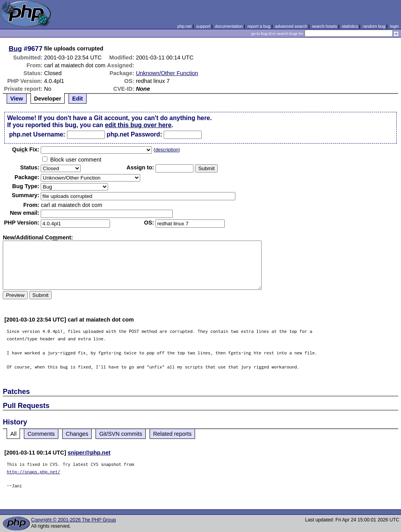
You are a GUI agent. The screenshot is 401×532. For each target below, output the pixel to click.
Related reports (172, 434)
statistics (350, 26)
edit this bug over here (138, 125)
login (395, 26)
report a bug (259, 26)
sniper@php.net (89, 453)
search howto (324, 26)
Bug (15, 49)
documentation (229, 26)
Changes (77, 434)
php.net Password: (134, 134)
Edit (77, 99)
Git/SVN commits (121, 434)
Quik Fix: (26, 149)
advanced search (291, 26)
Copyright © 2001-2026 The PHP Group (73, 520)
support (203, 26)
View (17, 99)
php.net (184, 26)
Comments (41, 434)
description (167, 150)
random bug (374, 26)
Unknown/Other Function (167, 73)
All (13, 434)
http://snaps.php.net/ (33, 472)
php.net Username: (37, 134)
